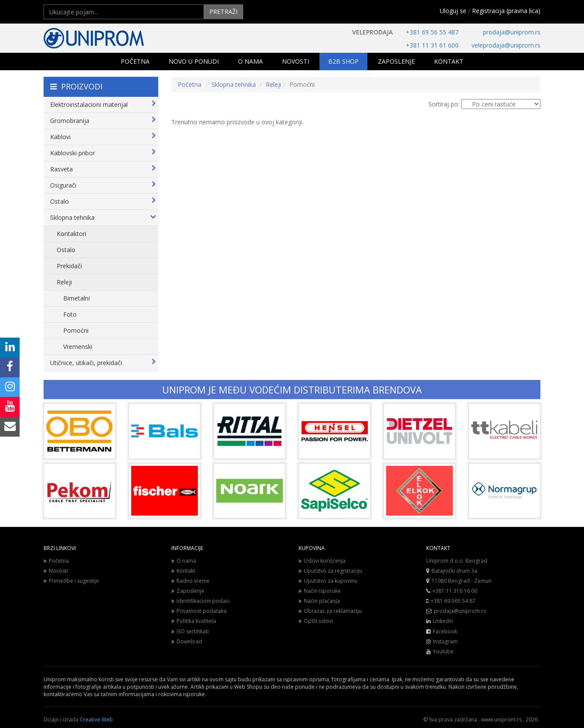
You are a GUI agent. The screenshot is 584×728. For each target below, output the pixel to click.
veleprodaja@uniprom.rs (506, 45)
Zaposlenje (188, 591)
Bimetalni (76, 298)
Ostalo (103, 201)
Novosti (56, 571)
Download (187, 641)
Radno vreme (190, 581)
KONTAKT (449, 61)
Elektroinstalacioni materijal (103, 104)
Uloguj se (453, 11)
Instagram (445, 641)
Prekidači (69, 266)
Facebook (445, 631)
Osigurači (103, 185)
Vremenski (78, 347)
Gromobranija (103, 121)
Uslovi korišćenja (322, 561)
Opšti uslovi (316, 621)
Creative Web (96, 719)
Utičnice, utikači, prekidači (103, 363)
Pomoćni (76, 330)
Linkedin (443, 621)
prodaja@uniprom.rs (512, 32)
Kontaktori (71, 234)
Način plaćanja (319, 601)
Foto (70, 314)
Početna (190, 84)
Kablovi (103, 137)
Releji (64, 282)
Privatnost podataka (199, 611)
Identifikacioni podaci (200, 601)
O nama (184, 561)
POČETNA (135, 61)
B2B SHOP (343, 61)
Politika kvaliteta (194, 621)
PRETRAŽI (223, 12)
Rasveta (103, 169)
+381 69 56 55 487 (432, 32)
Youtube (443, 651)
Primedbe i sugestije (71, 581)
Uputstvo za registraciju (330, 571)
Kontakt (183, 571)
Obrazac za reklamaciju (330, 611)
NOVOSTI (295, 61)
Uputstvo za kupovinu (328, 581)
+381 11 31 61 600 (432, 45)
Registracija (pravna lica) (506, 11)
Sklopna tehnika (103, 217)
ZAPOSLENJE (396, 61)
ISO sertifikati (190, 631)
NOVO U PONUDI (194, 61)
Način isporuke (320, 591)
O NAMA (250, 61)
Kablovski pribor (103, 153)
